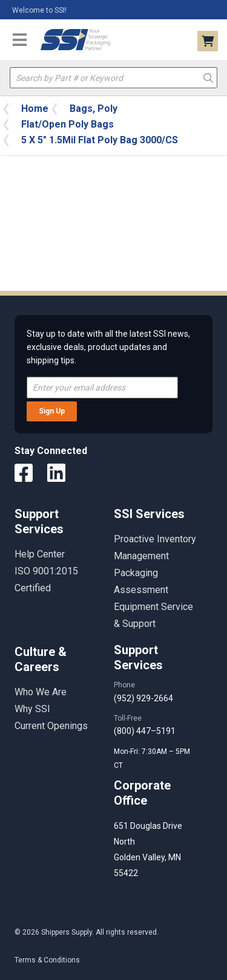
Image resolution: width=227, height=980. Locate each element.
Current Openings (51, 726)
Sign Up (52, 411)
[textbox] (113, 78)
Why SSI (32, 709)
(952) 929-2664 (143, 698)
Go (208, 77)
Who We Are (41, 692)
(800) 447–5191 (145, 731)
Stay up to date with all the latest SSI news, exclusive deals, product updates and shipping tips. (108, 347)
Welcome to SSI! (39, 10)
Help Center (40, 554)
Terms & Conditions (47, 960)
